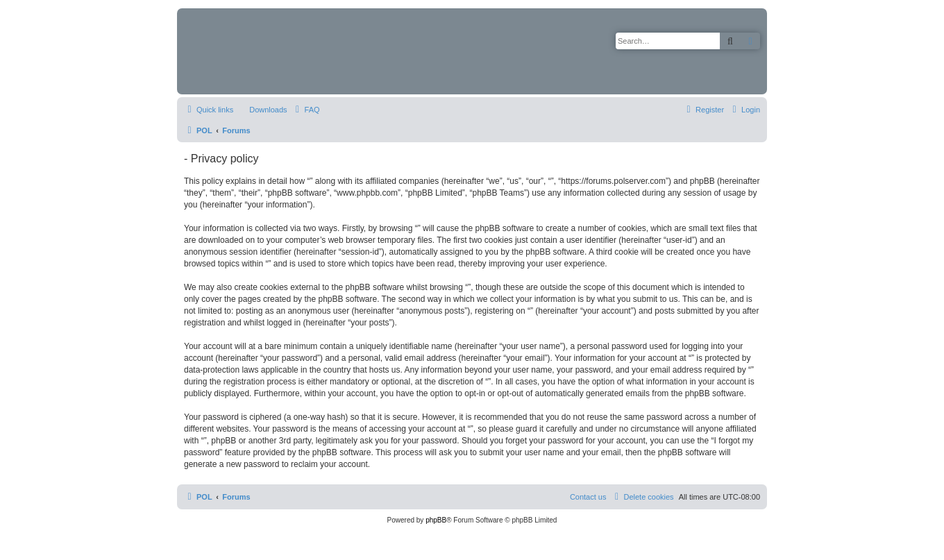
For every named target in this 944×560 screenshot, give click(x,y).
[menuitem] (262, 110)
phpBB (436, 520)
